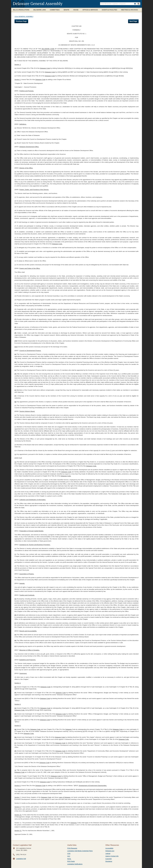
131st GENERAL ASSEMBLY (24, 17)
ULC (69, 856)
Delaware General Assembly (38, 4)
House (76, 10)
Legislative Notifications (75, 864)
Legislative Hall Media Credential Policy (80, 851)
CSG (69, 854)
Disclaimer (109, 861)
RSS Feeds (71, 861)
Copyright (109, 859)
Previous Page (21, 21)
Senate (66, 10)
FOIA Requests (72, 848)
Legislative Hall (21, 859)
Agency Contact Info (112, 856)
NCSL (69, 859)
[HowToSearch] (135, 4)
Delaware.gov (110, 851)
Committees (55, 10)
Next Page (133, 21)
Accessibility (109, 848)
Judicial (108, 854)
